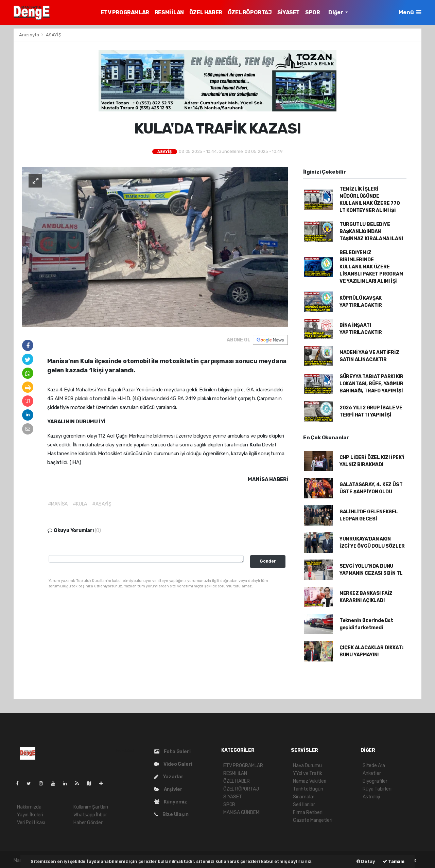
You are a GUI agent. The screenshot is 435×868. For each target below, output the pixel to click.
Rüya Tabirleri (377, 789)
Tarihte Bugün (308, 789)
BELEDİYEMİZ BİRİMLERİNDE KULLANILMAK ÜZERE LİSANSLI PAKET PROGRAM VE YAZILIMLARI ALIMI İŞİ (371, 267)
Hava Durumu (307, 766)
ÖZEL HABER (206, 12)
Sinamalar (304, 797)
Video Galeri (173, 764)
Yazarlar (169, 777)
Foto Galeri (172, 752)
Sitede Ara (374, 766)
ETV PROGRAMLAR (125, 12)
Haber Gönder (88, 823)
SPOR (312, 12)
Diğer (336, 12)
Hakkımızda (29, 807)
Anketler (372, 773)
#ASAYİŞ (102, 504)
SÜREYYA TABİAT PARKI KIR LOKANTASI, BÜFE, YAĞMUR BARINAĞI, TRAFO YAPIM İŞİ (371, 384)
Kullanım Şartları (91, 807)
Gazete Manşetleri (313, 820)
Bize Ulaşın (171, 814)
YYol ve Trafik (307, 773)
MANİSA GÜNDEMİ (242, 812)
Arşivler (168, 789)
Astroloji (371, 797)
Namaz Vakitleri (310, 781)
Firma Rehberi (308, 812)
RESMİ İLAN (169, 12)
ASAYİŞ (54, 35)
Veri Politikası (31, 823)
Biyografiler (375, 781)
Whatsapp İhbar (90, 815)
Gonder (268, 561)
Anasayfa (29, 35)
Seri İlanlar (304, 805)
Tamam (394, 861)
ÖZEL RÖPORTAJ (250, 12)
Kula (256, 445)
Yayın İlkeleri (30, 815)
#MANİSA (58, 504)
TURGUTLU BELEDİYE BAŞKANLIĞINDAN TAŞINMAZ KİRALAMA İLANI (371, 232)
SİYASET (289, 12)
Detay (366, 861)
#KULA (80, 504)
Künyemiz (171, 802)
